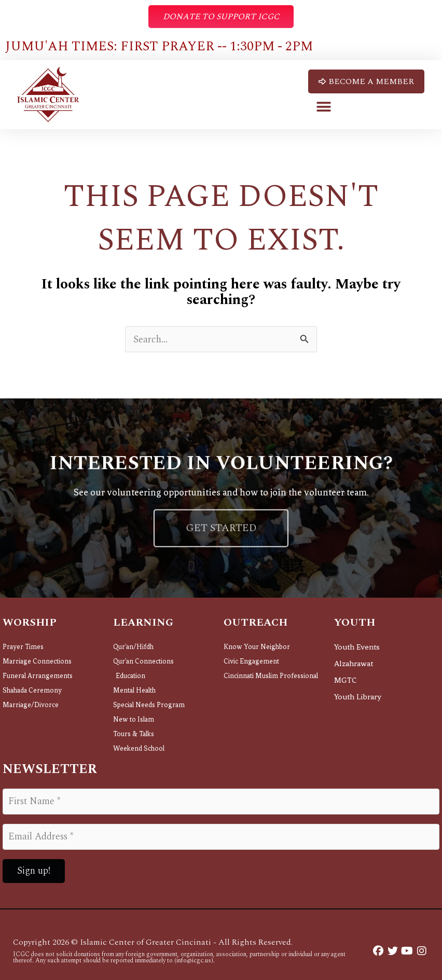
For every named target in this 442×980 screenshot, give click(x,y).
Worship (30, 623)
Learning (143, 623)
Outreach (255, 623)
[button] (324, 107)
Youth (355, 623)
